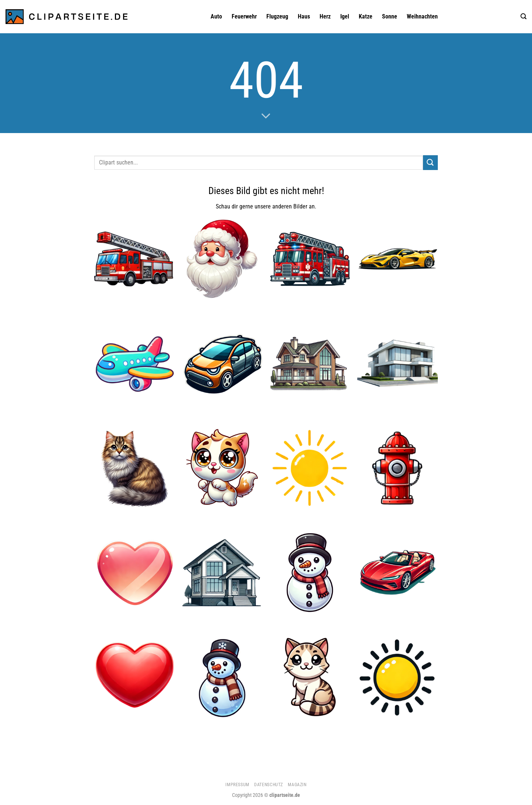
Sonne (390, 16)
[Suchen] (524, 16)
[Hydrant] (398, 468)
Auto (216, 16)
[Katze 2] (222, 468)
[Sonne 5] (310, 468)
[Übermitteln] (430, 162)
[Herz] (134, 677)
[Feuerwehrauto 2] (134, 259)
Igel (345, 16)
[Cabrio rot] (398, 573)
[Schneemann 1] (222, 677)
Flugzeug (277, 16)
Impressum (237, 785)
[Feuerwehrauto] (310, 259)
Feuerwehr (244, 16)
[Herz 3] (134, 573)
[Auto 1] (222, 364)
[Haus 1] (310, 364)
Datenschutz (269, 785)
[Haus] (222, 573)
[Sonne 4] (398, 677)
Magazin (297, 785)
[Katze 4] (310, 677)
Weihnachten (422, 16)
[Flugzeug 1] (134, 364)
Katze (366, 16)
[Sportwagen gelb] (398, 259)
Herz (325, 16)
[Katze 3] (134, 468)
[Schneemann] (310, 573)
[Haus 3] (398, 364)
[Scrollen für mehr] (266, 116)
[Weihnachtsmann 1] (222, 259)
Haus (304, 16)
